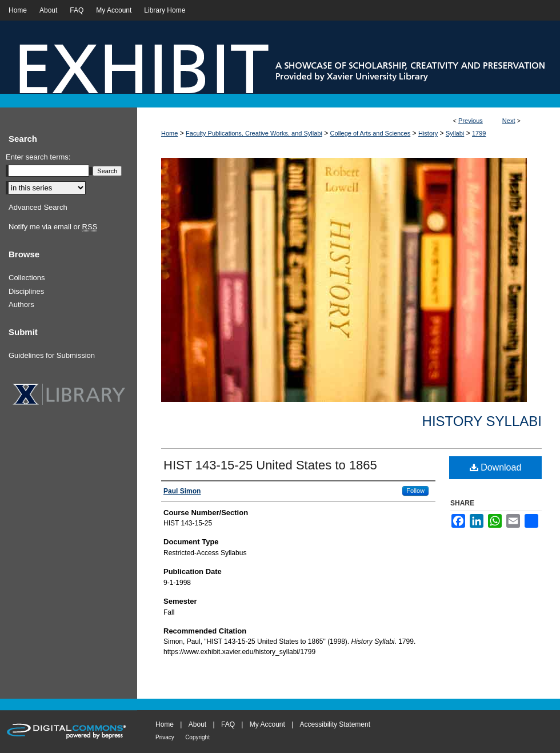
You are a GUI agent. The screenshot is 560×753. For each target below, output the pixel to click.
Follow (415, 491)
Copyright (197, 737)
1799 (479, 133)
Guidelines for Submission (52, 355)
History (428, 133)
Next (509, 121)
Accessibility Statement (335, 724)
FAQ (228, 724)
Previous (471, 121)
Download (496, 467)
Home (169, 133)
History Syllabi (482, 421)
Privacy (165, 737)
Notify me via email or (53, 227)
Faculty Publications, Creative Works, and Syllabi (254, 133)
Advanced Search (38, 207)
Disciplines (26, 291)
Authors (21, 304)
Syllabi (455, 133)
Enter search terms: (38, 157)
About (197, 724)
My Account (267, 724)
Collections (27, 278)
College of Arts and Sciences (371, 133)
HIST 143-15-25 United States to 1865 (270, 465)
